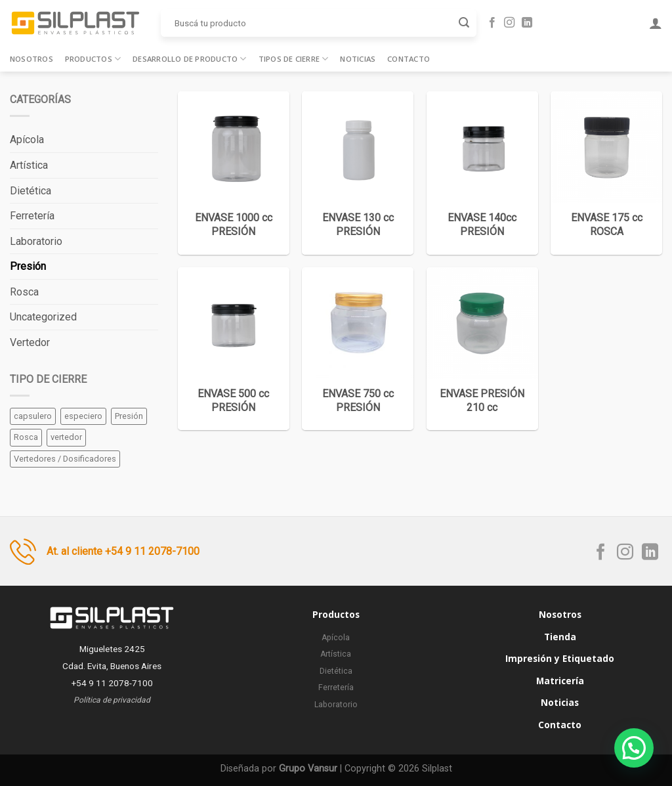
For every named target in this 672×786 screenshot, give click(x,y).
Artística (29, 165)
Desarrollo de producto (189, 59)
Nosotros (31, 59)
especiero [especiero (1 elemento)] (83, 416)
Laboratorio (36, 241)
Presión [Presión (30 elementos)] (129, 416)
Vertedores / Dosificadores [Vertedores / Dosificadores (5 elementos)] (65, 459)
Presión (28, 266)
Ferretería (32, 216)
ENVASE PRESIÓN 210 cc (482, 401)
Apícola (27, 140)
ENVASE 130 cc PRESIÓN (358, 225)
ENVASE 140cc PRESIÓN (482, 225)
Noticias (358, 59)
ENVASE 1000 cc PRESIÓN (234, 225)
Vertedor (30, 342)
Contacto (409, 59)
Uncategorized (43, 317)
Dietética (31, 191)
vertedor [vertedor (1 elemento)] (66, 437)
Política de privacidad (112, 700)
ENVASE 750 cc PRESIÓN (358, 401)
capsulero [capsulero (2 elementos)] (33, 416)
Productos (93, 59)
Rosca (24, 292)
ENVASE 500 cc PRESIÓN (233, 401)
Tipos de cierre (294, 59)
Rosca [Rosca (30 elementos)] (26, 437)
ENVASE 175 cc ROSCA (607, 225)
